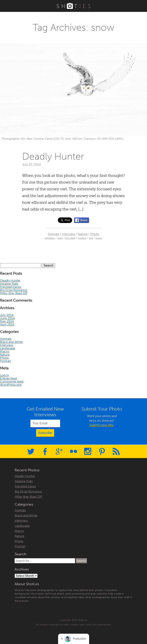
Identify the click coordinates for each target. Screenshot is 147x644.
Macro (5, 351)
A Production (74, 639)
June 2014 (7, 318)
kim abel (70, 238)
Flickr (73, 451)
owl (91, 238)
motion (82, 238)
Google (59, 451)
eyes (60, 238)
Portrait (5, 361)
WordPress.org (11, 385)
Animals (53, 234)
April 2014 (7, 324)
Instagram (88, 451)
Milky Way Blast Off (14, 293)
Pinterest (102, 451)
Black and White (11, 342)
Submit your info (101, 425)
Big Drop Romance (14, 290)
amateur (50, 238)
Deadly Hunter (53, 156)
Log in (4, 375)
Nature (83, 234)
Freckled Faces (11, 287)
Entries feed (8, 378)
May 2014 (7, 321)
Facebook (45, 451)
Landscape (8, 348)
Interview (68, 234)
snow (99, 238)
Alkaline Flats (9, 284)
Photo (95, 234)
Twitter (31, 451)
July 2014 (7, 315)
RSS (116, 451)
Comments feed (12, 382)
